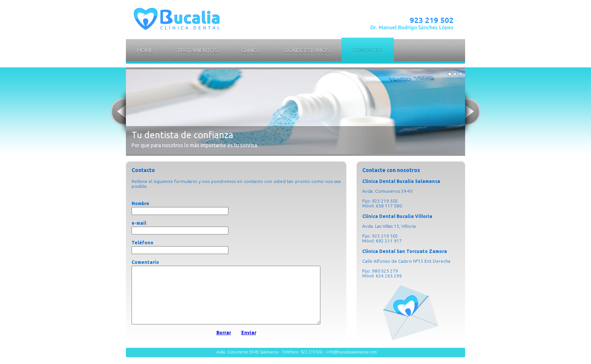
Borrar (224, 344)
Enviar (249, 344)
